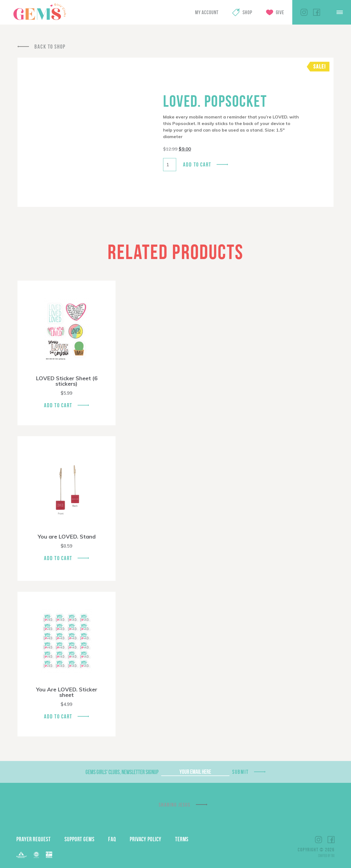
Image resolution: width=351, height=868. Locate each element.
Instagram (304, 12)
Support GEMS (79, 839)
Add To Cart (58, 405)
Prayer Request (34, 839)
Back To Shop (50, 47)
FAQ (112, 839)
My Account (207, 12)
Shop (247, 12)
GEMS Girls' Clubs (40, 12)
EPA (49, 855)
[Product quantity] (170, 165)
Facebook (317, 12)
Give (280, 12)
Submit (240, 772)
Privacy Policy (146, 839)
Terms (182, 839)
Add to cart (197, 164)
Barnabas (22, 855)
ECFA (36, 855)
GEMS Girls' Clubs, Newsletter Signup (122, 772)
